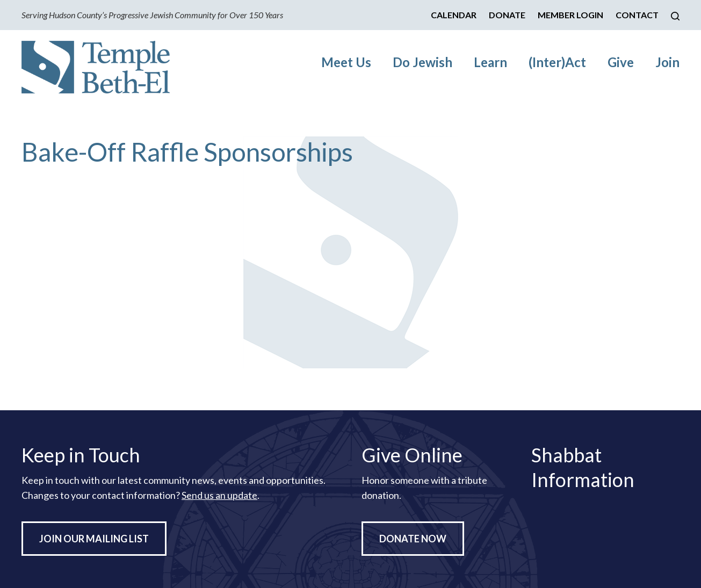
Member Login (570, 15)
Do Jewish (422, 62)
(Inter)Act (557, 62)
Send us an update (219, 495)
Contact (637, 15)
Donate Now (413, 539)
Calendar (454, 15)
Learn (490, 62)
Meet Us (346, 62)
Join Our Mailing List (94, 539)
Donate (507, 15)
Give (621, 62)
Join (667, 62)
